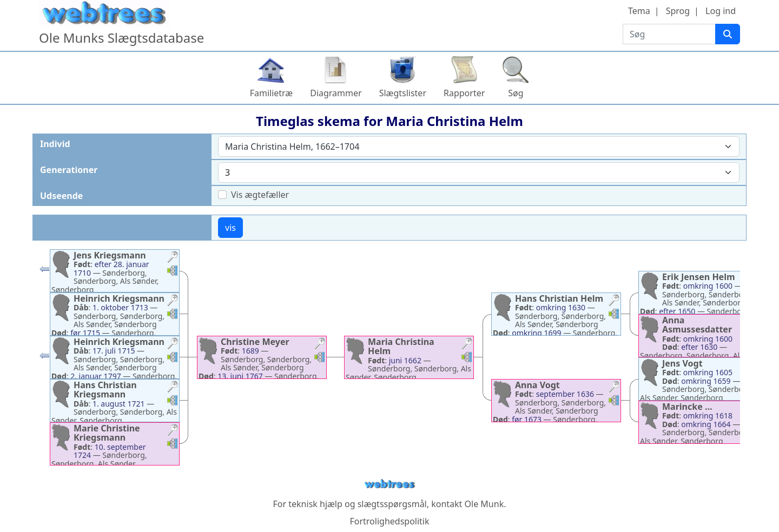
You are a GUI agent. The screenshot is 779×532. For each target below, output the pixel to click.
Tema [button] (639, 11)
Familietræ (272, 93)
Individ (55, 144)
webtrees (389, 484)
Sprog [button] (678, 11)
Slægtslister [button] (403, 93)
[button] (173, 258)
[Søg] (728, 34)
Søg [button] (516, 93)
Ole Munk (484, 504)
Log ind (721, 11)
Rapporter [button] (464, 93)
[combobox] (479, 147)
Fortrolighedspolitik (389, 521)
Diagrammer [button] (336, 93)
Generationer (69, 170)
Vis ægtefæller (260, 195)
